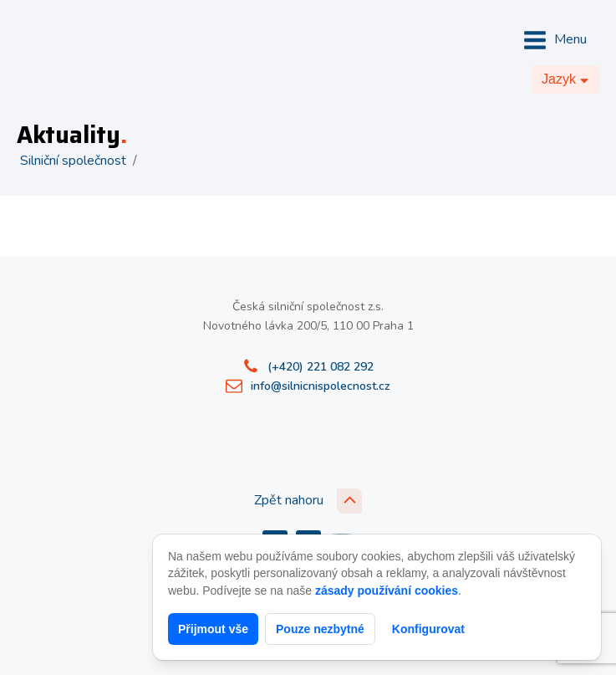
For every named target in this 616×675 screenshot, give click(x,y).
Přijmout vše (213, 629)
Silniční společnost (73, 161)
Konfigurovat (428, 629)
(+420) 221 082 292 (321, 367)
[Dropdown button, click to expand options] (565, 79)
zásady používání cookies (387, 591)
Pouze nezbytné (320, 629)
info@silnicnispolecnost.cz (321, 386)
